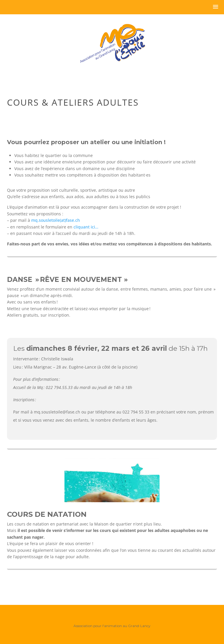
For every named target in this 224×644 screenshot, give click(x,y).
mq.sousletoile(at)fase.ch (56, 220)
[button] (216, 7)
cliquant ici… (86, 227)
